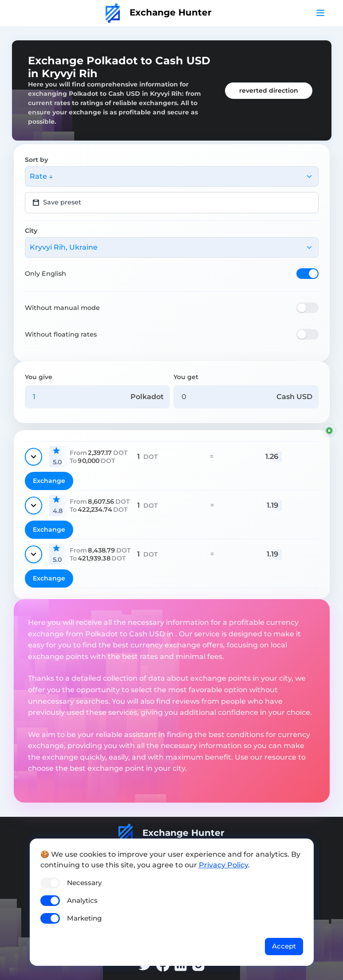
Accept (284, 946)
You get (186, 377)
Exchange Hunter (159, 12)
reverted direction (269, 90)
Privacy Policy (223, 865)
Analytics (82, 900)
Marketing (84, 918)
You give (39, 377)
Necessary (84, 883)
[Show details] (34, 457)
